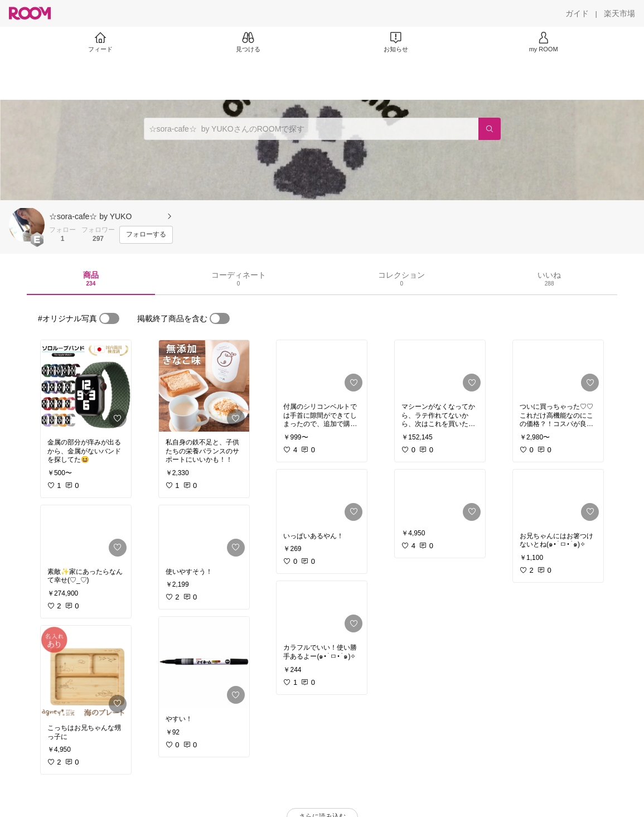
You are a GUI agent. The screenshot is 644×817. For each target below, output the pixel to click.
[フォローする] (146, 235)
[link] (86, 386)
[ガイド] (577, 13)
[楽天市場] (619, 13)
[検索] (490, 129)
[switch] (109, 318)
